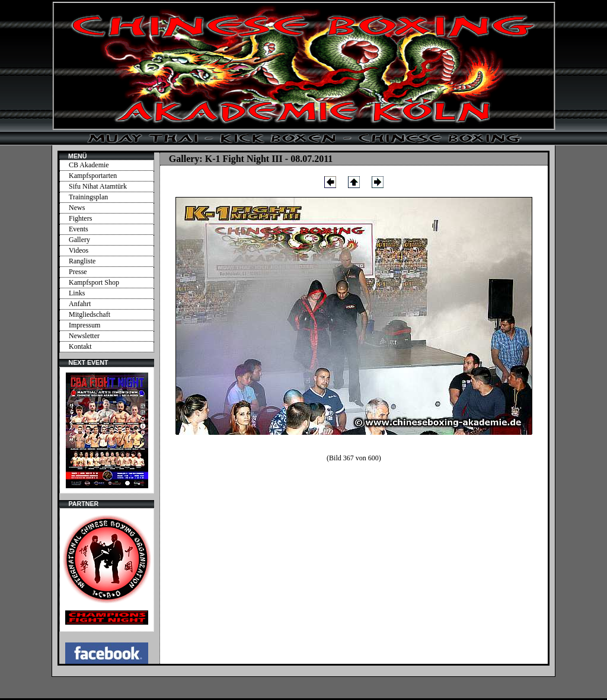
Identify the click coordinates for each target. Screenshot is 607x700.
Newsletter (84, 336)
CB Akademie (89, 165)
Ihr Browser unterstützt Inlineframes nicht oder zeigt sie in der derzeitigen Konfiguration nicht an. (107, 430)
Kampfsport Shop (94, 282)
